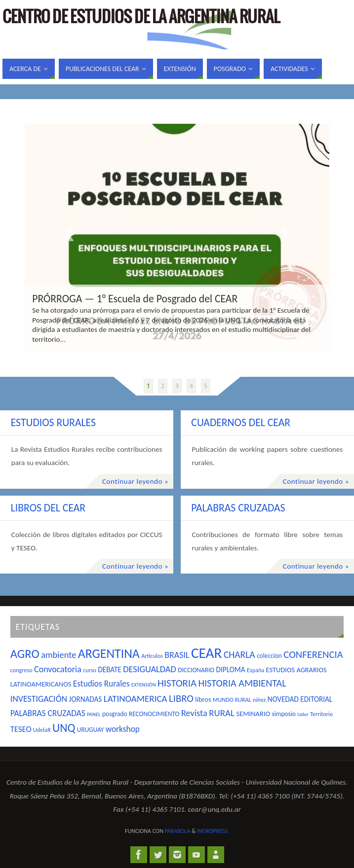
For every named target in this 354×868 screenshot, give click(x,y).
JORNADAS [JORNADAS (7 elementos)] (86, 699)
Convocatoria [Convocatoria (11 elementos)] (58, 669)
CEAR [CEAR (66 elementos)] (207, 653)
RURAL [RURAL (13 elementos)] (222, 713)
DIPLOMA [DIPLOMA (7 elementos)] (231, 670)
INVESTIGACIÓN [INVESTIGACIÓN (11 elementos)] (39, 699)
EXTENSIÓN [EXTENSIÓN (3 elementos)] (144, 685)
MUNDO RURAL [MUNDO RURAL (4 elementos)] (232, 700)
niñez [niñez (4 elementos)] (259, 700)
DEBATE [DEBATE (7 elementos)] (109, 670)
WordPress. (213, 831)
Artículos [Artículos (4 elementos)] (152, 656)
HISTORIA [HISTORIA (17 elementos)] (177, 683)
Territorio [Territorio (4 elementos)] (321, 714)
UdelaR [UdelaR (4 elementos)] (42, 730)
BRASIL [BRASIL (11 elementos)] (177, 655)
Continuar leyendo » (135, 481)
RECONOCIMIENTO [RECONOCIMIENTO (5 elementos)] (154, 714)
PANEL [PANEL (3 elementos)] (94, 714)
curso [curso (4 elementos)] (90, 670)
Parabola (177, 831)
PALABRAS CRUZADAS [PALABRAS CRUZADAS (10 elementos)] (48, 713)
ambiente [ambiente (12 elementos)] (59, 655)
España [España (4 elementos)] (256, 670)
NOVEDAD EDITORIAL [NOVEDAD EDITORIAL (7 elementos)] (300, 699)
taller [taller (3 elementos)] (303, 714)
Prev (70, 234)
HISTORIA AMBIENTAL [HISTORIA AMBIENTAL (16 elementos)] (242, 683)
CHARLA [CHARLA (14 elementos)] (239, 654)
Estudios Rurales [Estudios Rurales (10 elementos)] (101, 684)
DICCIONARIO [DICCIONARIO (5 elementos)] (196, 670)
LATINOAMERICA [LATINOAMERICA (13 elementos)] (136, 699)
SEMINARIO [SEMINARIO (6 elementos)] (253, 714)
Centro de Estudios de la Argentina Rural (141, 18)
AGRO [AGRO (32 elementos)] (25, 654)
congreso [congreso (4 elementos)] (21, 670)
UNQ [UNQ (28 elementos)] (64, 728)
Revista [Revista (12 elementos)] (194, 713)
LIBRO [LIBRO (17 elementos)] (181, 698)
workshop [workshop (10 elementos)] (123, 729)
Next (284, 234)
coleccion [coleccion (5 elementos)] (269, 656)
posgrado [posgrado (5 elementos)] (115, 714)
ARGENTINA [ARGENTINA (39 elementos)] (109, 653)
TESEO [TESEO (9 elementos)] (21, 729)
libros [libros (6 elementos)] (203, 699)
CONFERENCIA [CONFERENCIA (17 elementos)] (313, 654)
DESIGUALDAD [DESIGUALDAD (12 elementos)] (150, 669)
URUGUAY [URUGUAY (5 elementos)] (90, 730)
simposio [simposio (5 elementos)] (283, 714)
